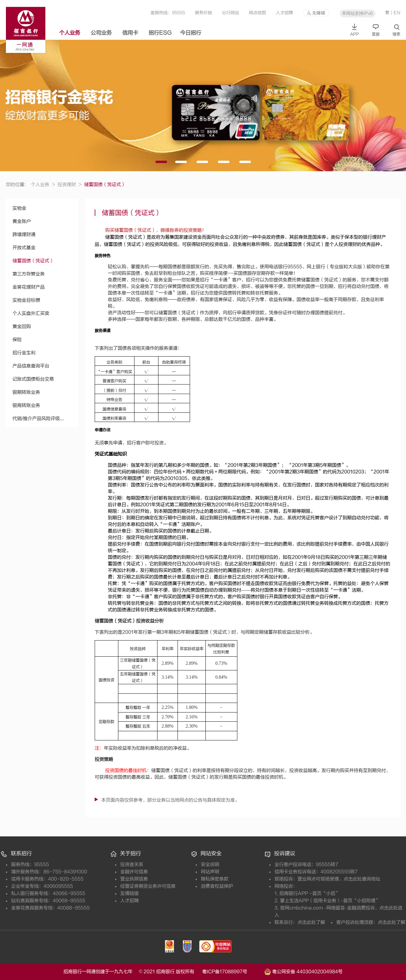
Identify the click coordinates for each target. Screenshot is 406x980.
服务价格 (203, 13)
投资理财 (70, 185)
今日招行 (191, 33)
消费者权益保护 (217, 886)
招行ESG (160, 33)
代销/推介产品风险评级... (38, 419)
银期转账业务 (26, 392)
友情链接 (130, 893)
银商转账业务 (26, 405)
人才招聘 (284, 13)
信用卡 (130, 33)
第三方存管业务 (29, 274)
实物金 (19, 208)
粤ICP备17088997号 (233, 972)
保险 (17, 340)
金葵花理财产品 (29, 287)
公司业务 (101, 33)
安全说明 (210, 864)
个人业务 (70, 33)
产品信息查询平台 (31, 366)
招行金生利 (24, 353)
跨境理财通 (24, 234)
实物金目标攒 (26, 300)
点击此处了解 (311, 922)
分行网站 (230, 13)
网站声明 (210, 872)
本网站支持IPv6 (357, 13)
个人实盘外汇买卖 (31, 313)
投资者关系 (132, 864)
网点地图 (257, 13)
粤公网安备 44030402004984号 (303, 971)
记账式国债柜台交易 (33, 379)
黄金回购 (22, 327)
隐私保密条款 (215, 879)
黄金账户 (22, 221)
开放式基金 (24, 248)
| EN (396, 13)
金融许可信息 (134, 872)
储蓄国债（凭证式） (33, 261)
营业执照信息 (134, 879)
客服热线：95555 (168, 13)
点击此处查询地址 (362, 879)
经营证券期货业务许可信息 (148, 886)
